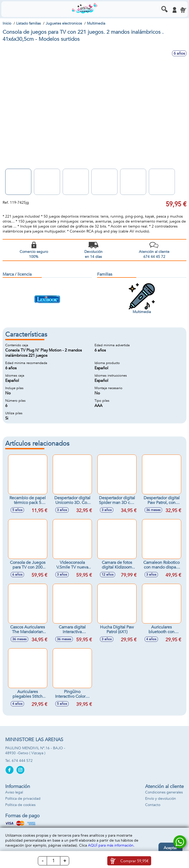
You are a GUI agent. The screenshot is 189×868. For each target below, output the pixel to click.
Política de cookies (20, 805)
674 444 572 (22, 761)
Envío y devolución (161, 799)
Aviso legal (14, 792)
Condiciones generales (164, 792)
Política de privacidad (23, 799)
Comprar (134, 861)
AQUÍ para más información (111, 845)
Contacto (153, 805)
